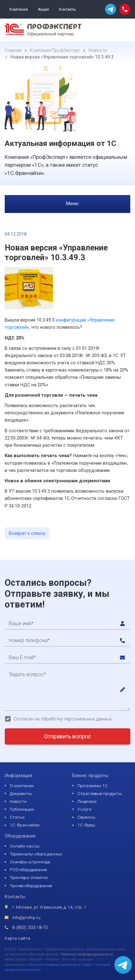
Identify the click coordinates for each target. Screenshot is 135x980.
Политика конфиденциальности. (87, 954)
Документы (21, 793)
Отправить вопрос (68, 736)
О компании (22, 786)
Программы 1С (92, 786)
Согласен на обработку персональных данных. (63, 719)
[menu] (124, 30)
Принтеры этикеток (29, 877)
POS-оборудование (28, 870)
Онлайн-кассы (25, 846)
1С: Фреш (86, 825)
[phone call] (125, 9)
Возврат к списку (27, 533)
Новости (18, 801)
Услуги (84, 809)
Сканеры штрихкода (30, 862)
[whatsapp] (111, 9)
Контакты (67, 9)
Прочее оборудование (31, 886)
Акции (43, 9)
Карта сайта (17, 938)
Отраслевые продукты (100, 793)
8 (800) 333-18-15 (30, 928)
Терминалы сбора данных (36, 854)
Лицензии (87, 801)
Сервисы (86, 817)
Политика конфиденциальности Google (60, 965)
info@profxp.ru (26, 917)
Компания (19, 9)
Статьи (17, 817)
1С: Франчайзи (25, 825)
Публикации (22, 809)
